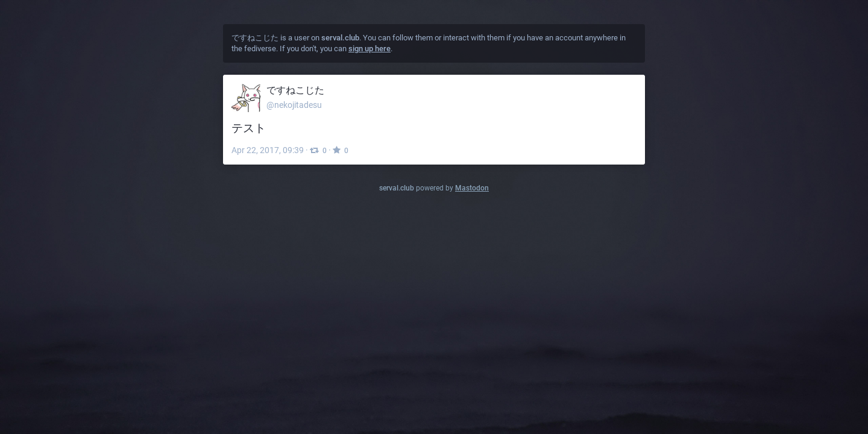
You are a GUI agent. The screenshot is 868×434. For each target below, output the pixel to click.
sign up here (370, 49)
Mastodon (472, 188)
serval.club (397, 188)
